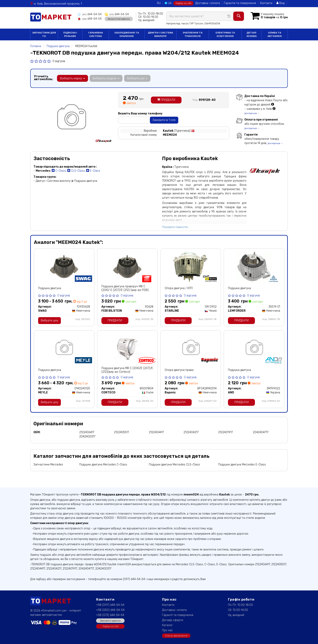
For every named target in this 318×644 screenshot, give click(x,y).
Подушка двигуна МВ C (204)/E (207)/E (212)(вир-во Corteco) (127, 370)
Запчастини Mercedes (48, 465)
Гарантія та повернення (240, 3)
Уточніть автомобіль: (44, 78)
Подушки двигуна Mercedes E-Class (242, 465)
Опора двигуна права (179, 370)
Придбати (166, 100)
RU (159, 3)
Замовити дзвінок (110, 621)
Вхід (280, 3)
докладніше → (252, 113)
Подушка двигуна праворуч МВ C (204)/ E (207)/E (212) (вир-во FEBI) (125, 288)
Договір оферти (173, 620)
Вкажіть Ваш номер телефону (140, 114)
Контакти (266, 3)
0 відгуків (59, 61)
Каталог (167, 625)
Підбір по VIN (183, 3)
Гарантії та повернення (178, 615)
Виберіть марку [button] (73, 78)
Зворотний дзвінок (119, 19)
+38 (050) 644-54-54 (110, 610)
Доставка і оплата (208, 3)
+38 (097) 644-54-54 (110, 605)
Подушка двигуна (50, 288)
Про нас (167, 630)
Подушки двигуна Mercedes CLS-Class (174, 465)
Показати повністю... (176, 227)
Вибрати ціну (49, 320)
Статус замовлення (176, 636)
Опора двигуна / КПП (179, 288)
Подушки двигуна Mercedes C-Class (103, 465)
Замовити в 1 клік (164, 120)
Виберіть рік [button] (137, 78)
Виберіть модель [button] (106, 78)
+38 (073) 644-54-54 (110, 615)
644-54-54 (90, 14)
